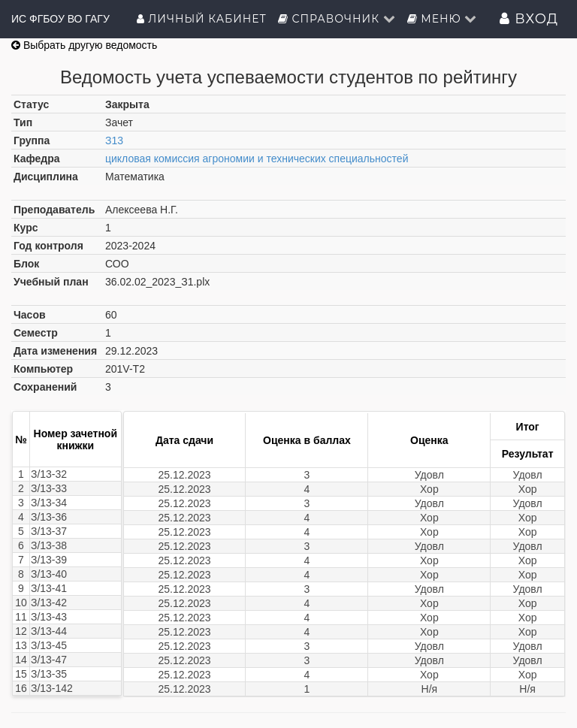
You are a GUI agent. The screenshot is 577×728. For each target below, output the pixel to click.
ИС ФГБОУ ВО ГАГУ (60, 19)
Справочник (337, 19)
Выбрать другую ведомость (84, 45)
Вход (529, 19)
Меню (443, 19)
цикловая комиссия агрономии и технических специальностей (257, 159)
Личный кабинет (202, 19)
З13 (114, 140)
